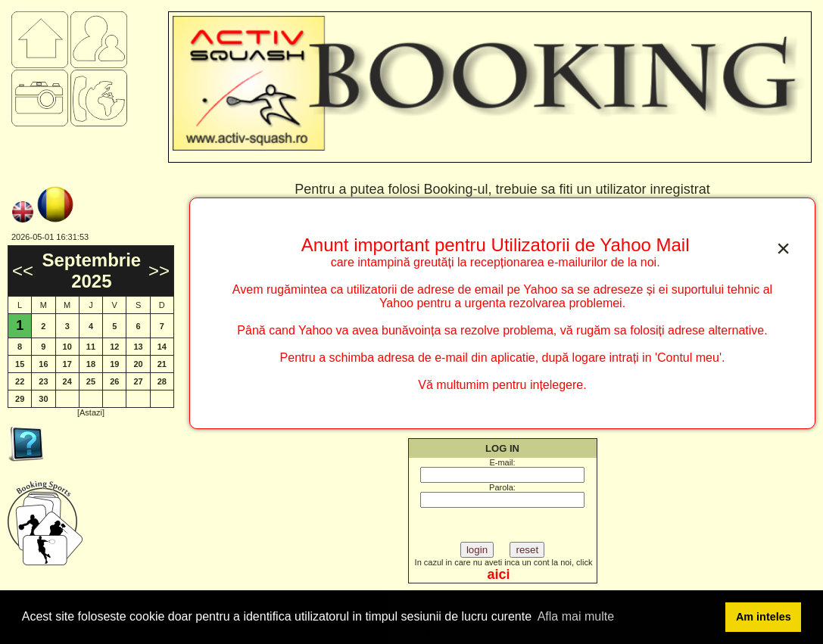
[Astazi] (91, 412)
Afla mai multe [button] (576, 616)
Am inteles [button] (764, 617)
